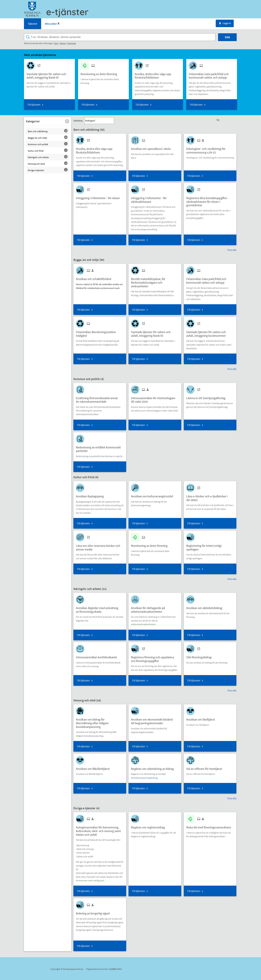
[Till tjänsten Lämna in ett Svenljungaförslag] (207, 397)
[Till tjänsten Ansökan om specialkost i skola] (152, 148)
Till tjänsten (34, 105)
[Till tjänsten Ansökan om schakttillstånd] (95, 278)
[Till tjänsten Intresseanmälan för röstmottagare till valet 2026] (155, 399)
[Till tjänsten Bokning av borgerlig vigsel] (94, 912)
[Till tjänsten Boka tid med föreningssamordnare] (210, 826)
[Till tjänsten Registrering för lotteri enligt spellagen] (210, 546)
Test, (56, 43)
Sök (227, 37)
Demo (63, 43)
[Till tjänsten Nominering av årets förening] (100, 73)
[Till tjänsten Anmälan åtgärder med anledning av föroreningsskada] (100, 609)
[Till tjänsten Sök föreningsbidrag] (200, 656)
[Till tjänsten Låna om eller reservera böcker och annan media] (100, 546)
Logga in (225, 23)
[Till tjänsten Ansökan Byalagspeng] (91, 495)
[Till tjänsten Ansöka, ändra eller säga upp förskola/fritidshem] (158, 75)
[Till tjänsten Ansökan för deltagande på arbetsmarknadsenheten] (155, 609)
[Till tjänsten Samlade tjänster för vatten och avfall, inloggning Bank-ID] (49, 75)
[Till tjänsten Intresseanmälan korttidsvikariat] (98, 656)
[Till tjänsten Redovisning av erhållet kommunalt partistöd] (100, 448)
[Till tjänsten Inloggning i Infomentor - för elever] (99, 197)
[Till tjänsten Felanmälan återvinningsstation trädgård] (100, 333)
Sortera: (78, 121)
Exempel (72, 43)
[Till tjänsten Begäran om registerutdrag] (149, 826)
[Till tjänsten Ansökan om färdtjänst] (202, 718)
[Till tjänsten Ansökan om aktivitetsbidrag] (205, 607)
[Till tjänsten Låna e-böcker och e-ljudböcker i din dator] (210, 497)
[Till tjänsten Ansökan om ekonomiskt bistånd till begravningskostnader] (155, 720)
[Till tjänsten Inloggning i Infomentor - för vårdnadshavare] (155, 199)
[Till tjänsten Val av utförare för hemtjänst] (205, 768)
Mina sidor (53, 24)
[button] (67, 121)
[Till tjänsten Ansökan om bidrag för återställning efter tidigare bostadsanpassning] (100, 722)
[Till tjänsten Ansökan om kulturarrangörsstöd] (153, 495)
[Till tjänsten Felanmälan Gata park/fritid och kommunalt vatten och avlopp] (212, 75)
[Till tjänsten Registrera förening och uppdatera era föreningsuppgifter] (155, 658)
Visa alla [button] (232, 250)
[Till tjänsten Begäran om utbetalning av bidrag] (154, 768)
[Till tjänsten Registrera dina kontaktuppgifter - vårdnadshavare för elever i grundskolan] (210, 200)
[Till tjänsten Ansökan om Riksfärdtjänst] (94, 768)
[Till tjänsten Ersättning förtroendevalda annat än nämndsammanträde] (100, 399)
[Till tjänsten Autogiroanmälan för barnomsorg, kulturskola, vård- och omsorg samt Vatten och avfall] (100, 830)
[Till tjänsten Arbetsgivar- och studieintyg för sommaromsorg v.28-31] (210, 149)
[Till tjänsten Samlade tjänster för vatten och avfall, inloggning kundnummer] (210, 333)
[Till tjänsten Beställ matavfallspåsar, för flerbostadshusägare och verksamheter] (155, 281)
